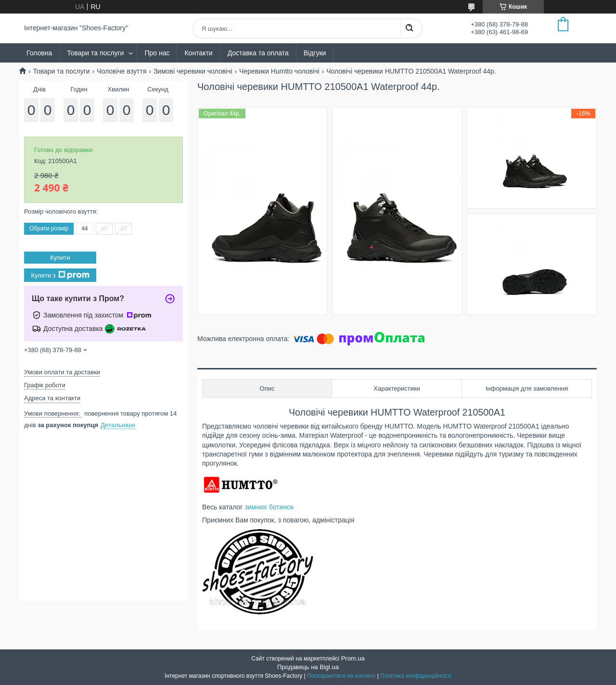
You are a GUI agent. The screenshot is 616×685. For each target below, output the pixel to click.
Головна (39, 53)
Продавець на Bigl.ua (308, 667)
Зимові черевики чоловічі (193, 71)
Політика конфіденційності (416, 676)
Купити (60, 258)
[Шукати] (409, 28)
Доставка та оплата (258, 53)
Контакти (198, 53)
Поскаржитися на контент (341, 676)
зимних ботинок (269, 507)
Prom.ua (353, 658)
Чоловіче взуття (122, 71)
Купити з (60, 275)
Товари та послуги (95, 53)
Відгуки (315, 53)
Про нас (157, 53)
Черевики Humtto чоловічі (279, 71)
